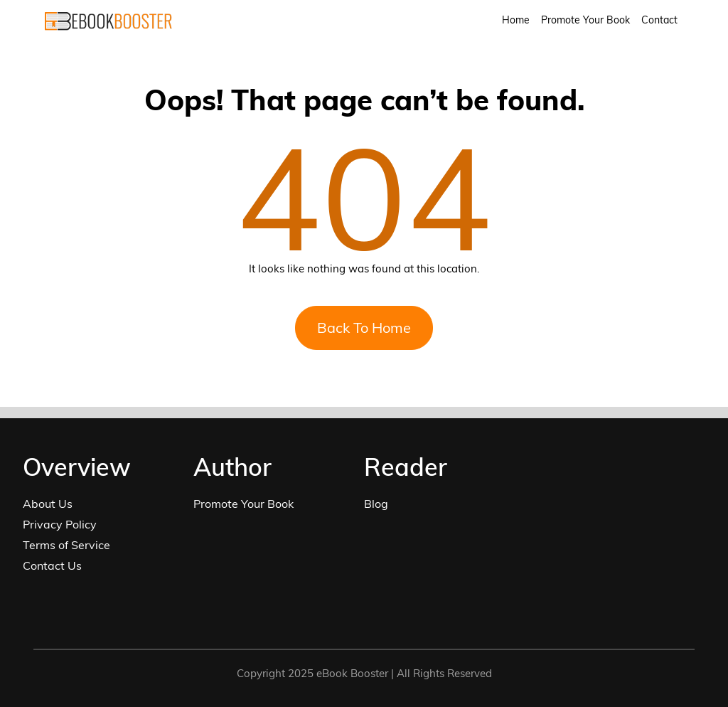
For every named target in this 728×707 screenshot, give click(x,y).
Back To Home (364, 328)
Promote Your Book (585, 20)
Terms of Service (66, 545)
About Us (48, 504)
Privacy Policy (60, 524)
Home (516, 20)
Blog (376, 504)
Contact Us (52, 565)
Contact (659, 20)
